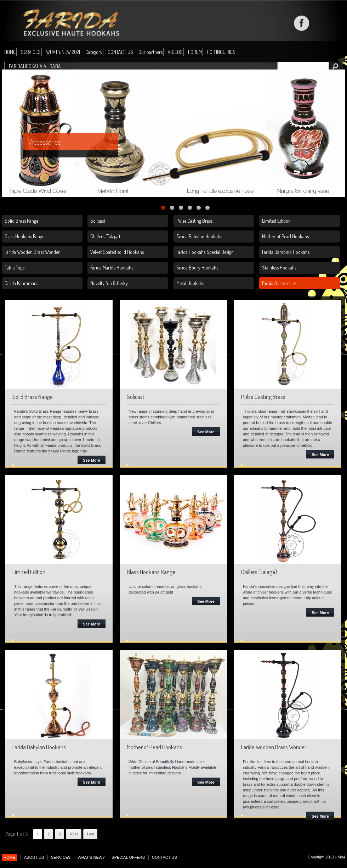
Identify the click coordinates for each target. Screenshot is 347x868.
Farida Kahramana (22, 283)
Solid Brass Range (21, 221)
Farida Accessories (279, 283)
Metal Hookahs (190, 283)
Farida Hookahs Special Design (205, 252)
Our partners (150, 52)
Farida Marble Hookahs (112, 268)
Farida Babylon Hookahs (199, 236)
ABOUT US (34, 857)
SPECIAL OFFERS (128, 857)
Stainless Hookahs (279, 268)
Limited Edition (276, 221)
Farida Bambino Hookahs (286, 252)
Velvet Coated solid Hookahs (117, 252)
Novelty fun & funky (109, 283)
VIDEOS (175, 52)
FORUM (195, 52)
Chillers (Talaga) (105, 236)
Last (90, 834)
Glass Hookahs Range (24, 236)
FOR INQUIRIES (221, 52)
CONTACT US (120, 52)
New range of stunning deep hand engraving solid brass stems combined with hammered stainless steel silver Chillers (171, 417)
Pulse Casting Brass (194, 221)
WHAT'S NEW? (91, 857)
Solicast (98, 221)
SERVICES (31, 52)
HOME (10, 52)
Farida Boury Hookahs (197, 268)
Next (73, 834)
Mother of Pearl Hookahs (285, 236)
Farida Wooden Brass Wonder (32, 252)
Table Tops (15, 268)
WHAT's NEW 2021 (63, 52)
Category (94, 52)
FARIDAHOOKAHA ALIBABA (35, 66)
